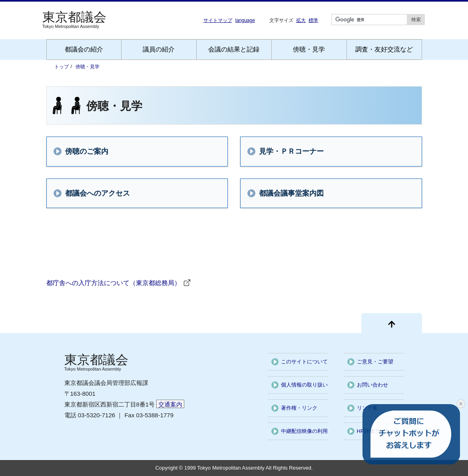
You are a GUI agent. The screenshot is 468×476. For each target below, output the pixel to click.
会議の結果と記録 (234, 49)
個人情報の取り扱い (304, 385)
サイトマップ (218, 20)
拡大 (301, 20)
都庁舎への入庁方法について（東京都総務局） (114, 283)
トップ (62, 67)
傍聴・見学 (309, 49)
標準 (313, 20)
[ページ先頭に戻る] (392, 323)
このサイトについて (304, 362)
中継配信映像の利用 (304, 431)
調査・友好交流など (384, 49)
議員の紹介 (159, 49)
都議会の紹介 (84, 49)
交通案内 (170, 404)
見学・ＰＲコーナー (284, 151)
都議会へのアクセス (90, 193)
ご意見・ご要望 (375, 362)
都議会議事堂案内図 (284, 193)
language (245, 20)
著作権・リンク (299, 408)
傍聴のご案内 (80, 151)
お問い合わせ (372, 385)
